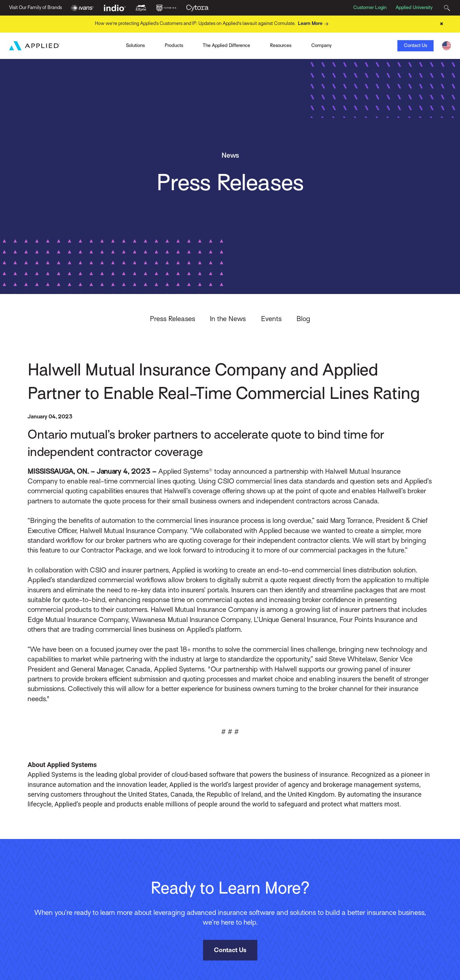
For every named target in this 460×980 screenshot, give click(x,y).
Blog (303, 319)
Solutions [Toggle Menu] (135, 45)
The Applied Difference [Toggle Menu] (226, 45)
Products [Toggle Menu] (174, 45)
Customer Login (370, 7)
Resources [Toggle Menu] (281, 45)
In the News (228, 319)
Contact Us (415, 45)
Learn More (314, 24)
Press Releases (172, 319)
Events (271, 319)
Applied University (414, 7)
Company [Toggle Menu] (321, 45)
